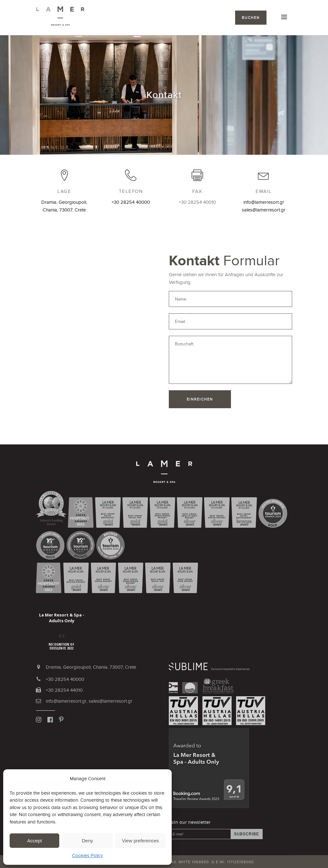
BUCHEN (251, 18)
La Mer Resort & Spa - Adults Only (62, 618)
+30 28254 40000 (131, 202)
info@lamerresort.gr (264, 202)
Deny (87, 841)
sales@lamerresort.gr (264, 210)
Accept (35, 841)
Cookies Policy (87, 855)
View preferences (141, 841)
